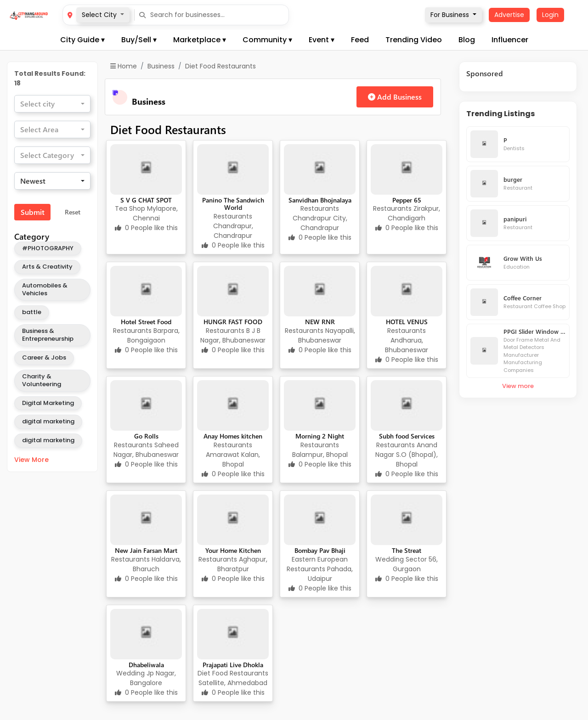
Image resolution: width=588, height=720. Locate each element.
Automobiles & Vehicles (45, 289)
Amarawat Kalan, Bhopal (233, 459)
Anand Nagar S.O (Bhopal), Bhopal (407, 455)
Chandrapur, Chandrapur (233, 231)
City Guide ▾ (82, 40)
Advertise (509, 15)
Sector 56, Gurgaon (416, 564)
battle (32, 312)
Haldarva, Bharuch (157, 564)
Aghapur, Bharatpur (243, 564)
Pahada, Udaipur (331, 574)
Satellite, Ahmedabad (233, 683)
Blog (467, 40)
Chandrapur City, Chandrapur (320, 223)
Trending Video (414, 40)
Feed (360, 40)
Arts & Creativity (47, 267)
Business (161, 66)
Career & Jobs (44, 357)
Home (124, 66)
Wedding (390, 559)
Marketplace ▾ (200, 40)
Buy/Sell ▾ (139, 40)
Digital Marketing (48, 403)
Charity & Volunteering (42, 380)
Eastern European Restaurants (317, 564)
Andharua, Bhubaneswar (407, 345)
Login (550, 15)
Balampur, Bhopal (320, 455)
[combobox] (52, 104)
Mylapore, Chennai (155, 213)
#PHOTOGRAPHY (48, 248)
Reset (73, 212)
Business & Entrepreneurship (48, 335)
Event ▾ (322, 40)
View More (31, 460)
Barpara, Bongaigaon (153, 335)
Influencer (510, 40)
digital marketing (48, 421)
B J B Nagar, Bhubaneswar (233, 335)
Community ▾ (267, 40)
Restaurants (233, 216)
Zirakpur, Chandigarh (414, 213)
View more (518, 386)
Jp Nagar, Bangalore (153, 678)
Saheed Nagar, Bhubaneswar (146, 450)
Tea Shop (131, 208)
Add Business (395, 97)
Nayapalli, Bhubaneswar (327, 335)
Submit (33, 212)
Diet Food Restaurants (233, 673)
